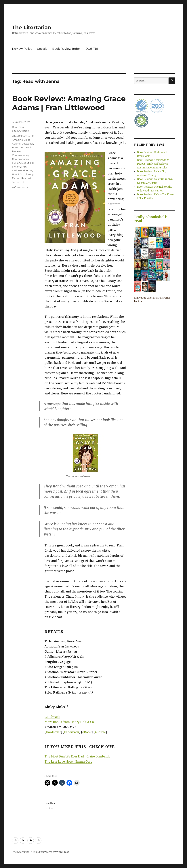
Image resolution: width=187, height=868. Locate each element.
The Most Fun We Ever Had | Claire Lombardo (78, 756)
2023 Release (20, 136)
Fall (32, 163)
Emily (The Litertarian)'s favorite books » (152, 299)
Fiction (16, 167)
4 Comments (20, 187)
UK (22, 182)
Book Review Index (66, 49)
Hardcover (53, 732)
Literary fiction (21, 131)
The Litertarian (32, 27)
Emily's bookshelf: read (151, 219)
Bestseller (27, 144)
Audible (100, 732)
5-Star (32, 136)
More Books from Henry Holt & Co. (70, 722)
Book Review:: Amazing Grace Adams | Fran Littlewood (69, 103)
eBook (87, 732)
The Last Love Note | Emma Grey (68, 761)
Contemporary (21, 155)
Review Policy (22, 49)
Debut (25, 163)
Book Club (18, 147)
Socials (42, 49)
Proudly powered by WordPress (51, 852)
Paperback (72, 732)
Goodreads (52, 717)
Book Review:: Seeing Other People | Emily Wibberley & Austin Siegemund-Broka (153, 164)
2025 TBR (92, 49)
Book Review (20, 127)
